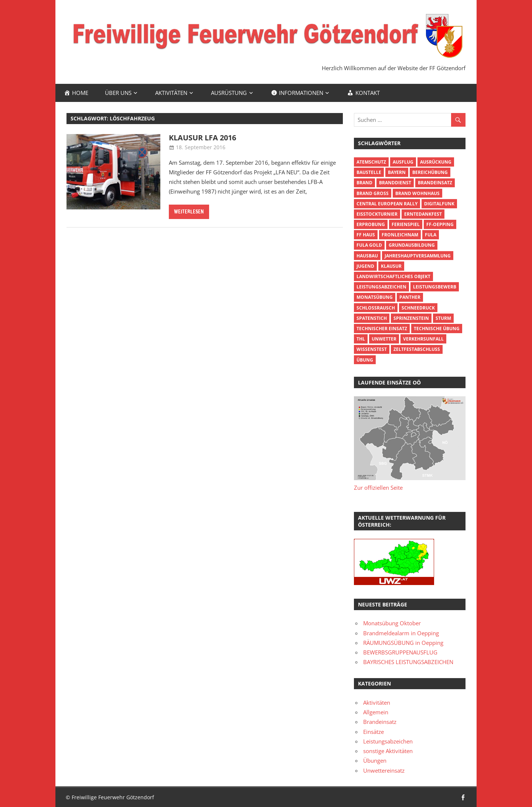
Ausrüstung (229, 93)
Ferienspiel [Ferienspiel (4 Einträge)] (406, 224)
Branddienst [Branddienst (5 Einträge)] (395, 183)
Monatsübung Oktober (392, 623)
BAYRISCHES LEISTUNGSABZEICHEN (408, 662)
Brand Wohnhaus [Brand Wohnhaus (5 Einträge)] (417, 193)
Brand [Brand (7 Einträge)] (364, 183)
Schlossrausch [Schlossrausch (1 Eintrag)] (376, 308)
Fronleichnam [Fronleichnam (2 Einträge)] (400, 235)
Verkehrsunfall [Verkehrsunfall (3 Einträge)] (423, 339)
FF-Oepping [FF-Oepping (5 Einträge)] (440, 224)
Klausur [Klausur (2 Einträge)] (391, 266)
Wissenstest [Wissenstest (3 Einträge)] (372, 349)
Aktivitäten (171, 93)
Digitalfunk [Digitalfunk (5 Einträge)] (439, 204)
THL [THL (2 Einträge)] (361, 339)
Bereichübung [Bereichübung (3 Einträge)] (430, 172)
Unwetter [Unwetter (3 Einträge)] (384, 339)
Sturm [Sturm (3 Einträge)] (443, 318)
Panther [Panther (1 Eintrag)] (410, 297)
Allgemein (376, 712)
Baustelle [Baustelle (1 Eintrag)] (369, 172)
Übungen (375, 760)
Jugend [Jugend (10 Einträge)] (365, 266)
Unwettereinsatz (384, 770)
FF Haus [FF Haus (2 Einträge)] (366, 235)
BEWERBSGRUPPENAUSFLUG (400, 652)
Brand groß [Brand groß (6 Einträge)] (373, 193)
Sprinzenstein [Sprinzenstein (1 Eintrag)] (411, 318)
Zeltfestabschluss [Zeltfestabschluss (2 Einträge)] (417, 349)
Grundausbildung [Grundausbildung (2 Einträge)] (412, 245)
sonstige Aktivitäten (388, 751)
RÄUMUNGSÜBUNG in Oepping (403, 643)
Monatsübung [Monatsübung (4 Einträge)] (375, 297)
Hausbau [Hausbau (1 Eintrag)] (367, 256)
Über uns (118, 93)
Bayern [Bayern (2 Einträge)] (397, 172)
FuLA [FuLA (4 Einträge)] (431, 235)
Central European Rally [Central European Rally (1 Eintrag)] (387, 204)
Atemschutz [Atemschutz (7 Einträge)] (371, 162)
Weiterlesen (189, 212)
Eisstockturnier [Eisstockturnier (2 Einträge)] (377, 214)
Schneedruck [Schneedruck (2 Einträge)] (418, 308)
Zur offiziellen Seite (378, 488)
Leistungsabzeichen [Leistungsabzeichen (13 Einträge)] (381, 287)
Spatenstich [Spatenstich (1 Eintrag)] (372, 318)
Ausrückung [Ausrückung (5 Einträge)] (436, 162)
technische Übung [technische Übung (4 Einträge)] (437, 329)
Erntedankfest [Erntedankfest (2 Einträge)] (423, 214)
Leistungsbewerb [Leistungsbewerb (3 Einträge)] (435, 287)
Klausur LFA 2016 (202, 138)
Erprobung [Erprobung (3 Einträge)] (371, 224)
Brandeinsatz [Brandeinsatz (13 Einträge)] (435, 183)
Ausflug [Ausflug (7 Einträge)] (403, 162)
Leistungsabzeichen (388, 741)
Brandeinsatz (380, 722)
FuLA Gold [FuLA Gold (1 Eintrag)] (369, 245)
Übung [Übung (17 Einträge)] (365, 360)
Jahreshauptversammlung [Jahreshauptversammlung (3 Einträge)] (418, 256)
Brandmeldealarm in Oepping (401, 633)
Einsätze (374, 732)
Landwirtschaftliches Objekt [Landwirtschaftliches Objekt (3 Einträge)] (393, 276)
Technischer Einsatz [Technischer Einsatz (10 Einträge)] (382, 329)
